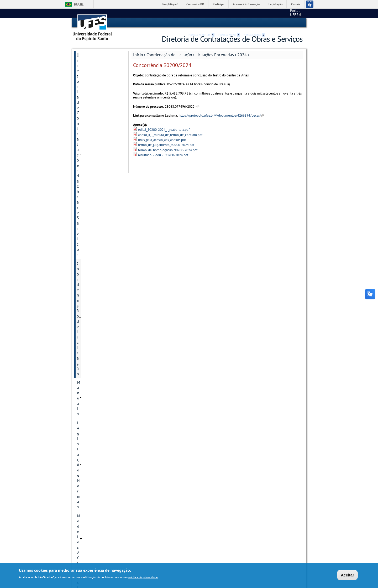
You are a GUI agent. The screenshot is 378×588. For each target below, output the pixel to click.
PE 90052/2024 (99, 186)
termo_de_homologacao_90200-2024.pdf (168, 150)
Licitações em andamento (98, 115)
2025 (86, 427)
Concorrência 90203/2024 (97, 368)
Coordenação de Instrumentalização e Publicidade (95, 459)
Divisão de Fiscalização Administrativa (97, 476)
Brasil (79, 4)
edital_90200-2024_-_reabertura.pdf (164, 129)
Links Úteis (86, 502)
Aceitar (347, 575)
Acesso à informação (246, 4)
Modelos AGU (88, 106)
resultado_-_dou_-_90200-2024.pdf (163, 155)
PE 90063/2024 (99, 300)
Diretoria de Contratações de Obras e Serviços (98, 60)
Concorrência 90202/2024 (97, 354)
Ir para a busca (254, 23)
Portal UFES (268, 13)
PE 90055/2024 (99, 218)
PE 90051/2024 (99, 177)
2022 (86, 150)
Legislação (275, 4)
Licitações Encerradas (215, 54)
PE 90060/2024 (99, 268)
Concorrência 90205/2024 (97, 396)
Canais (296, 4)
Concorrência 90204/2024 (97, 382)
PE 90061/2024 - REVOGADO (100, 279)
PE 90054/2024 (99, 209)
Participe (218, 4)
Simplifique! (170, 4)
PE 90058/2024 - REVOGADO (100, 247)
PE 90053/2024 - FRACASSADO (100, 197)
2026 (86, 436)
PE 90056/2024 (99, 227)
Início (138, 54)
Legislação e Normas (93, 97)
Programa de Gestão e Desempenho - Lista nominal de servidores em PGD (97, 528)
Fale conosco (293, 13)
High (277, 23)
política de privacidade (143, 578)
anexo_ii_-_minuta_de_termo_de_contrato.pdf (170, 135)
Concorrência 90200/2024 (97, 325)
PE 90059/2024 (99, 259)
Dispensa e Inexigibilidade (98, 445)
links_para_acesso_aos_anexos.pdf (162, 140)
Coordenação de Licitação (169, 54)
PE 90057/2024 (99, 236)
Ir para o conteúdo (201, 23)
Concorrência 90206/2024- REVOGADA (97, 413)
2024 (242, 54)
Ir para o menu (229, 23)
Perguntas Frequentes (96, 511)
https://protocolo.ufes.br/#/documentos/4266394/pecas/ (221, 115)
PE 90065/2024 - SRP (100, 311)
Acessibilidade (271, 23)
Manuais (84, 88)
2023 (86, 159)
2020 (86, 132)
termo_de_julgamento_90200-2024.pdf (166, 145)
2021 (86, 141)
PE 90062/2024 (99, 291)
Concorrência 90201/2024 (97, 340)
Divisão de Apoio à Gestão (93, 490)
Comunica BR (195, 4)
